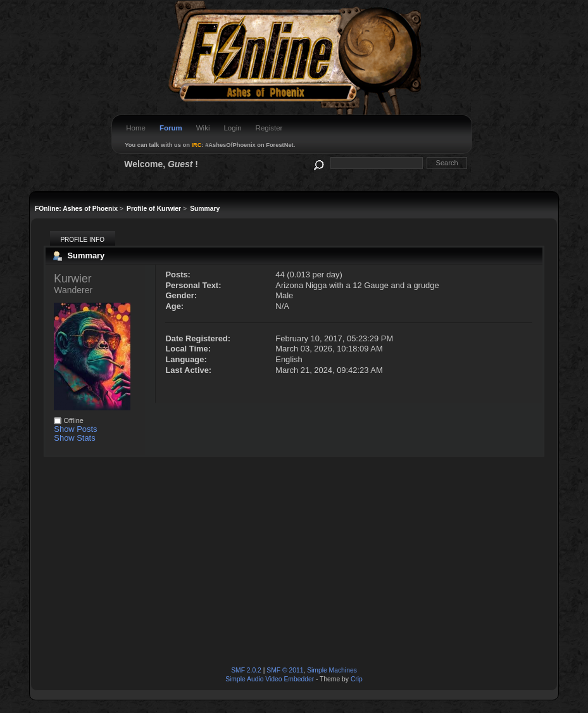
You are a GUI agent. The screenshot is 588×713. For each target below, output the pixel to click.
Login (232, 128)
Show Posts (75, 429)
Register (269, 128)
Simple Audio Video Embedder (270, 679)
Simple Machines (332, 670)
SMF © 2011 (285, 670)
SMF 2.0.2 (246, 670)
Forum (171, 128)
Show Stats (74, 438)
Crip (357, 679)
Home (136, 128)
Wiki (203, 128)
